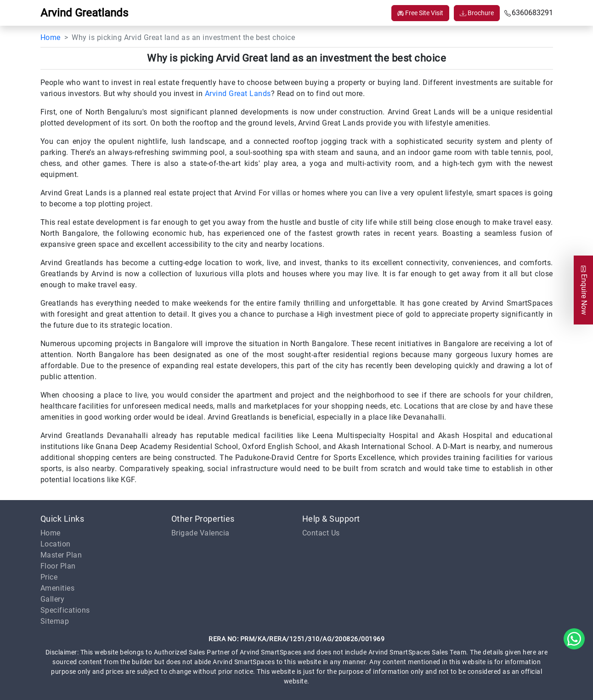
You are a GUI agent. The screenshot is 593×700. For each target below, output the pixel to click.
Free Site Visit (420, 13)
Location (56, 544)
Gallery (53, 599)
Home (51, 37)
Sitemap (55, 621)
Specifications (65, 610)
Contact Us (321, 533)
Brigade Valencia (200, 533)
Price (49, 577)
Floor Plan (58, 566)
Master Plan (61, 555)
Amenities (58, 588)
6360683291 (529, 13)
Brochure (477, 13)
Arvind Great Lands (238, 94)
